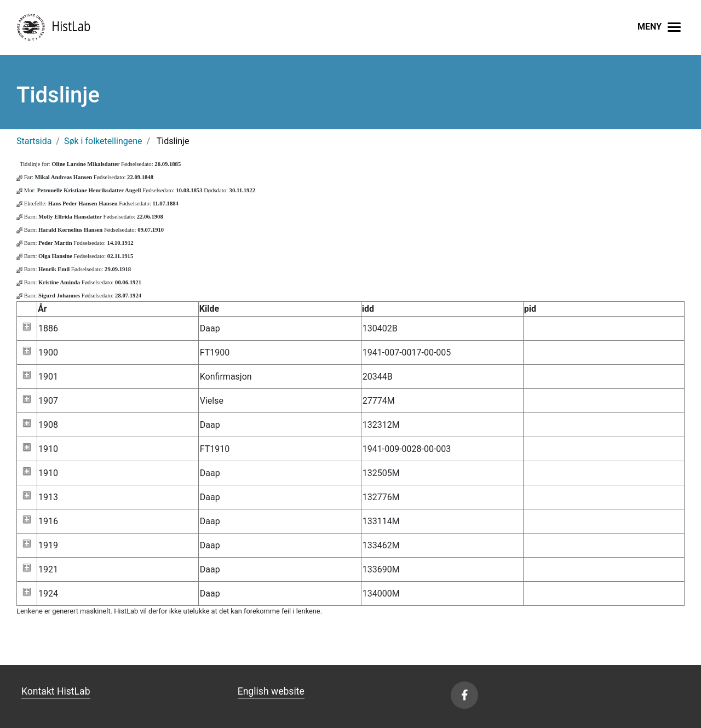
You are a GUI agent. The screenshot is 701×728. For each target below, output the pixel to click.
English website (271, 691)
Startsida (34, 141)
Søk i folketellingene (103, 141)
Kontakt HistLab (56, 691)
